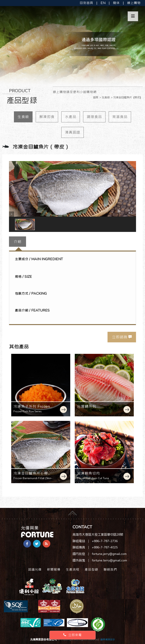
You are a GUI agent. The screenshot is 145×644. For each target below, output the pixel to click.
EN (103, 3)
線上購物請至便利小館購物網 (75, 92)
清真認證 (72, 132)
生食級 (23, 117)
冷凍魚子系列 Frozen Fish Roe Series (32, 409)
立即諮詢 (120, 337)
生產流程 (72, 570)
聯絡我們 (110, 570)
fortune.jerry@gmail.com (109, 554)
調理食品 (94, 117)
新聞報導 (54, 570)
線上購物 (134, 3)
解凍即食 (47, 117)
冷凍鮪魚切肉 (88, 473)
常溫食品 (120, 117)
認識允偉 (35, 570)
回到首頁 (86, 3)
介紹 (18, 242)
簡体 (116, 3)
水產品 (71, 117)
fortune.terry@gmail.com (109, 560)
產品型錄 (91, 570)
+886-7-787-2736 (105, 541)
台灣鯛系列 (87, 406)
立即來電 (72, 635)
